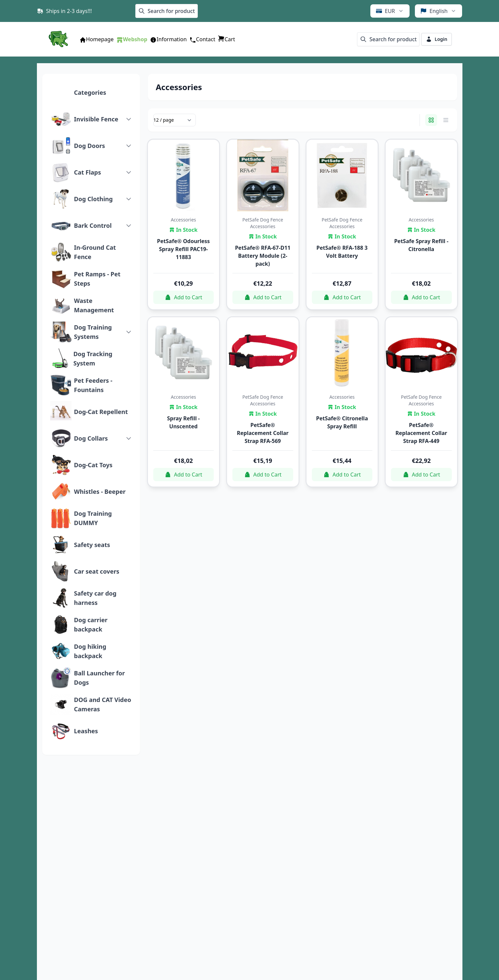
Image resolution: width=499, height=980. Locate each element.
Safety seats (92, 545)
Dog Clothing (94, 199)
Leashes (86, 731)
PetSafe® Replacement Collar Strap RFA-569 (263, 433)
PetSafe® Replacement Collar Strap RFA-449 (421, 433)
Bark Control (93, 225)
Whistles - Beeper (100, 491)
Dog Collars (91, 438)
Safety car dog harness (95, 598)
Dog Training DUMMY (93, 518)
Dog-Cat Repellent (101, 412)
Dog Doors (90, 146)
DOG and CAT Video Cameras (103, 704)
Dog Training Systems (93, 332)
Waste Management (94, 305)
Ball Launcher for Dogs (100, 678)
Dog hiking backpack (90, 651)
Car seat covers (97, 571)
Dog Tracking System (93, 358)
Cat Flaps (88, 172)
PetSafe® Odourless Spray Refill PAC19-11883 (183, 249)
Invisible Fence (96, 119)
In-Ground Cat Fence (95, 252)
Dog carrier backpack (91, 625)
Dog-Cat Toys (93, 465)
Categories (90, 92)
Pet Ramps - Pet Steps (97, 279)
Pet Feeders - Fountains (93, 385)
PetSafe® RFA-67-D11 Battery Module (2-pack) (263, 256)
